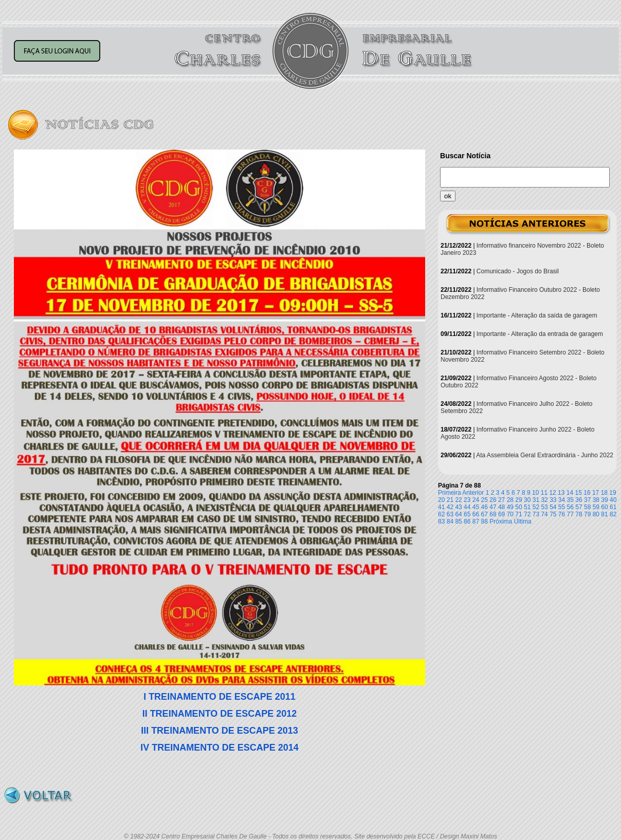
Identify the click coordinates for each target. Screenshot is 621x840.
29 (518, 500)
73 (536, 514)
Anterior (473, 493)
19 (613, 493)
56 (570, 507)
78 (579, 514)
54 (553, 507)
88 (485, 521)
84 (450, 521)
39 (604, 500)
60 (604, 507)
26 (493, 500)
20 (441, 500)
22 (458, 500)
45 (476, 507)
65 (467, 514)
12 (552, 493)
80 (596, 514)
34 (562, 500)
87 (476, 521)
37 (587, 500)
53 (544, 507)
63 (450, 514)
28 (510, 500)
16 (587, 493)
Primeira (450, 493)
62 (441, 514)
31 (536, 500)
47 (493, 507)
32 (544, 500)
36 (579, 500)
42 (450, 507)
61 (613, 507)
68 (493, 514)
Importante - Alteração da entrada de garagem (540, 334)
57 (579, 507)
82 (613, 514)
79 (587, 514)
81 (604, 514)
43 (458, 507)
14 (570, 493)
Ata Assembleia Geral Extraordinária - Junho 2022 (545, 455)
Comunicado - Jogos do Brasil (518, 271)
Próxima (501, 521)
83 (441, 521)
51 (527, 507)
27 (501, 500)
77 (570, 514)
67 (485, 514)
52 (536, 507)
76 (562, 514)
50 (518, 507)
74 (544, 514)
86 (467, 521)
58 (587, 507)
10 (535, 493)
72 (527, 514)
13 (561, 493)
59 (596, 507)
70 (510, 514)
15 (579, 493)
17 (596, 493)
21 (450, 500)
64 (458, 514)
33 (553, 500)
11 (544, 493)
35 (570, 500)
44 (467, 507)
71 (518, 514)
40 (613, 500)
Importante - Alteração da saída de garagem (537, 315)
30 (527, 500)
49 (510, 507)
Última (523, 521)
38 (596, 500)
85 (458, 521)
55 (562, 507)
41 (441, 507)
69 (501, 514)
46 (485, 507)
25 (485, 500)
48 (501, 507)
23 (467, 500)
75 (553, 514)
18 (604, 493)
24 (476, 500)
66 (476, 514)
